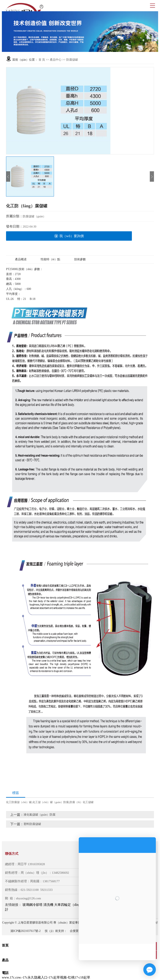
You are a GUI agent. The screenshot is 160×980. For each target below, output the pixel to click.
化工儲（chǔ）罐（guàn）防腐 (51, 802)
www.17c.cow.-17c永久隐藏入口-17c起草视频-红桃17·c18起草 (46, 977)
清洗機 (48, 905)
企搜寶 (74, 931)
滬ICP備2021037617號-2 (26, 931)
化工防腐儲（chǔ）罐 (19, 802)
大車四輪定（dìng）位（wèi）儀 (78, 905)
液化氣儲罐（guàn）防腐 (39, 815)
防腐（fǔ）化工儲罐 (82, 802)
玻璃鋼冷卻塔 (32, 905)
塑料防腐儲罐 (32, 824)
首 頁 (42, 60)
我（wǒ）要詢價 (69, 236)
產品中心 (56, 60)
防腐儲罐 (72, 60)
